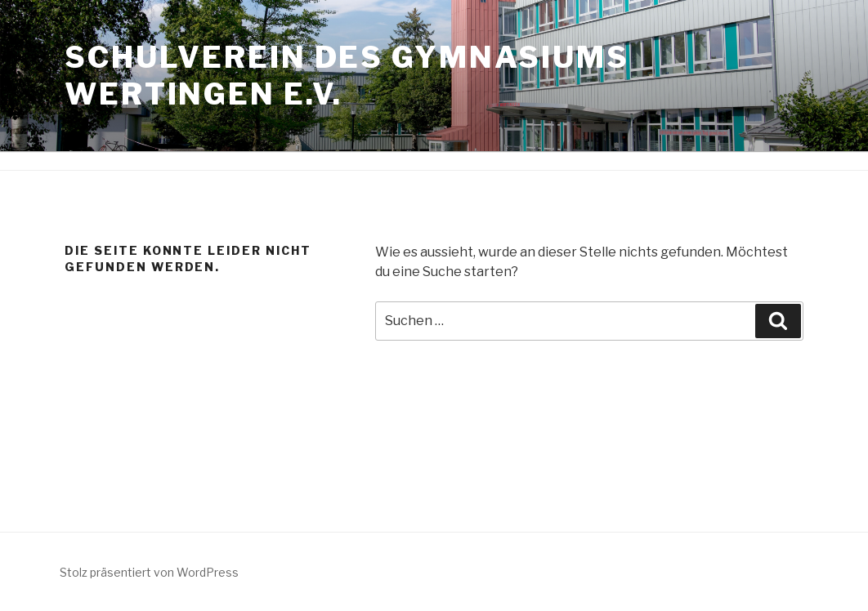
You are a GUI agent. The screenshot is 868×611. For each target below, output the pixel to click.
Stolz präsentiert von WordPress (149, 572)
